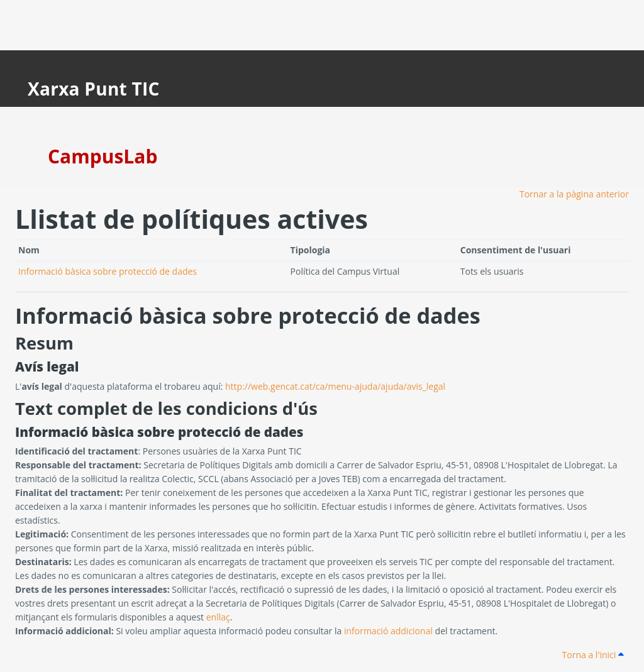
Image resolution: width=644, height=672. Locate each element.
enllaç (218, 617)
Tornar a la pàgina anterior (574, 194)
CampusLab (103, 156)
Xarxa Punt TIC (94, 89)
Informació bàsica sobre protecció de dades (108, 271)
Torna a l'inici (593, 655)
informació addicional (388, 631)
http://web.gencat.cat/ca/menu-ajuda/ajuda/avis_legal (335, 386)
